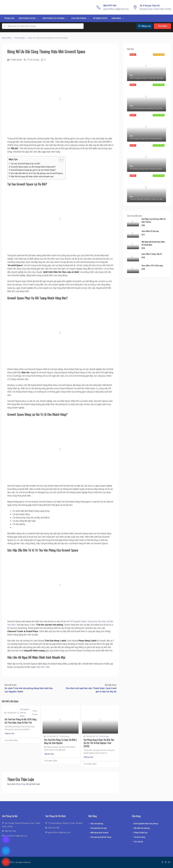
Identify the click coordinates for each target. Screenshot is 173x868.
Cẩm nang (116, 18)
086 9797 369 (110, 6)
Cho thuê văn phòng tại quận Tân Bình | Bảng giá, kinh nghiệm (60, 741)
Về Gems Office (100, 18)
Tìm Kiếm (162, 26)
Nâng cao (145, 26)
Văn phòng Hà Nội (27, 18)
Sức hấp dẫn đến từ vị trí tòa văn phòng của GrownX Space (37, 173)
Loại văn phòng (79, 18)
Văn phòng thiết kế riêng (101, 837)
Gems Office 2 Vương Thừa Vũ (152, 254)
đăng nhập (21, 784)
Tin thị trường (19, 38)
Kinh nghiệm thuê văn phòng (25, 713)
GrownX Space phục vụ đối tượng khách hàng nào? (33, 167)
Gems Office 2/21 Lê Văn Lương (152, 265)
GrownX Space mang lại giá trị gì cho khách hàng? (33, 170)
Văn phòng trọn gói (99, 828)
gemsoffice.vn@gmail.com (116, 9)
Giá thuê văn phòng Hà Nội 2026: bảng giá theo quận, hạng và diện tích (21, 721)
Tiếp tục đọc (10, 733)
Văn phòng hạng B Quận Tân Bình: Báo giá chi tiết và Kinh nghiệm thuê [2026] (99, 743)
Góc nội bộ (138, 842)
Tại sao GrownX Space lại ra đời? (25, 164)
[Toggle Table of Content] (60, 160)
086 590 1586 (43, 667)
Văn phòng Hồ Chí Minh (53, 18)
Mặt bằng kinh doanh (99, 833)
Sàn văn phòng (97, 824)
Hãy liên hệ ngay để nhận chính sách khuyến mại (32, 177)
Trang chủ (9, 18)
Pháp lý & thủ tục (141, 833)
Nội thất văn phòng (142, 828)
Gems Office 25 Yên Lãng (150, 231)
